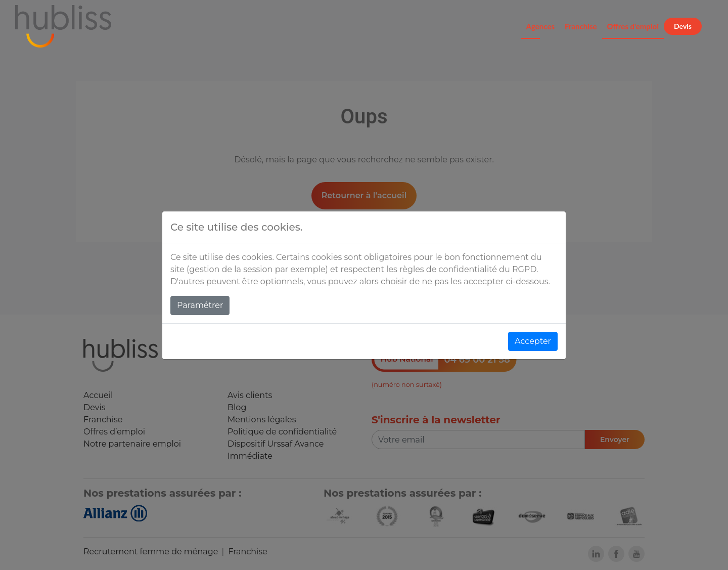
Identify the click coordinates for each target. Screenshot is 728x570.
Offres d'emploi (633, 26)
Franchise (581, 26)
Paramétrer (200, 305)
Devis (683, 26)
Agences (540, 26)
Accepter (533, 341)
